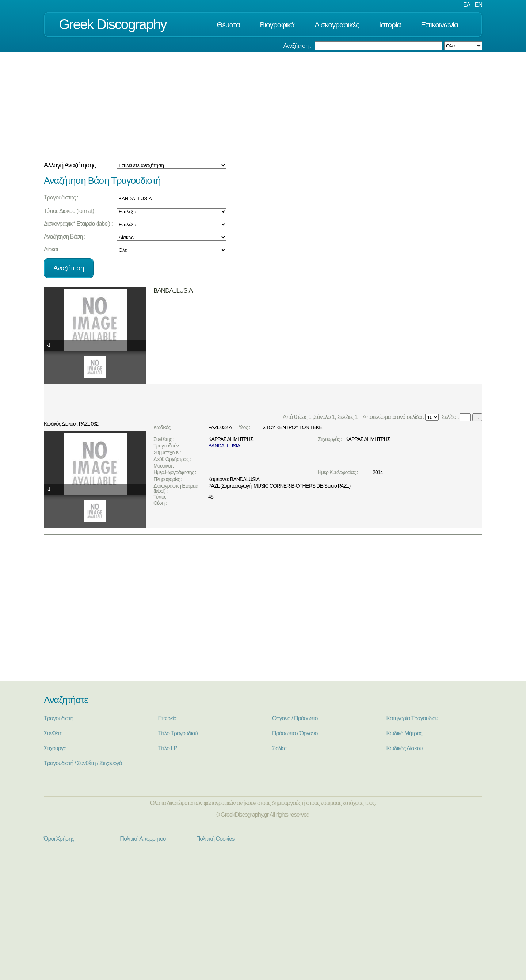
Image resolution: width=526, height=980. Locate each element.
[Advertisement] (263, 107)
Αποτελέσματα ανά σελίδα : (393, 417)
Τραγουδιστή (58, 718)
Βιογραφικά (277, 25)
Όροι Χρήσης (59, 839)
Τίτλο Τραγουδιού (178, 733)
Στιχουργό (55, 748)
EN (479, 5)
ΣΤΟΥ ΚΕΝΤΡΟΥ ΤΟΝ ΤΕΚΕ (293, 427)
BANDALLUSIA (224, 446)
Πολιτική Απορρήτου (143, 839)
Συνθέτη (53, 733)
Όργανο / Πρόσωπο (295, 718)
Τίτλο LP (168, 748)
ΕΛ (466, 5)
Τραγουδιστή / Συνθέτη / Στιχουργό (83, 763)
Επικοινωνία (439, 25)
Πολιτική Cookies (215, 839)
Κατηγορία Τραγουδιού (412, 718)
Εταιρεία (167, 718)
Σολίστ (279, 748)
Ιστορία (390, 25)
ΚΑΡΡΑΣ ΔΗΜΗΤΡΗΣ (231, 439)
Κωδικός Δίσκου (405, 748)
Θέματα (228, 25)
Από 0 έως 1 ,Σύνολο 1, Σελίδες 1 (322, 417)
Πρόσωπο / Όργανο (295, 733)
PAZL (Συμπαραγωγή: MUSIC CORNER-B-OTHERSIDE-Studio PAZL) (279, 486)
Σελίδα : (449, 417)
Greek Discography (113, 24)
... (477, 417)
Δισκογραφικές (337, 25)
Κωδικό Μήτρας (404, 733)
